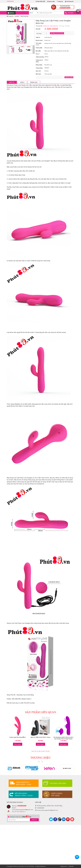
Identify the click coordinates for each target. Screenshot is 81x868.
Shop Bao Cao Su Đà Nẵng (26, 866)
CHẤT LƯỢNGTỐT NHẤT (57, 794)
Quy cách (38, 71)
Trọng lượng (39, 68)
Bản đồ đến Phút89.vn (19, 811)
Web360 (71, 866)
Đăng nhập (51, 1)
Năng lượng (39, 65)
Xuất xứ (38, 37)
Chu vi (38, 54)
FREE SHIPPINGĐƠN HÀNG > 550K (24, 783)
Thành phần (39, 48)
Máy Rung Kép (24, 16)
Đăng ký (60, 1)
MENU (11, 13)
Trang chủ (10, 16)
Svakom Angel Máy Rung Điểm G (18, 737)
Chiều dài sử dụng (39, 61)
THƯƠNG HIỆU (41, 757)
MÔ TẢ (12, 82)
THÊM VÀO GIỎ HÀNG (57, 33)
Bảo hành (38, 74)
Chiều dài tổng (40, 57)
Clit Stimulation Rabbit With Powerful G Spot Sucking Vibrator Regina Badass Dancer (63, 739)
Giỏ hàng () (69, 1)
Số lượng (39, 34)
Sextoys (17, 16)
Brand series (39, 40)
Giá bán (38, 29)
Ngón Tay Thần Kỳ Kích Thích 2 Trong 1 (41, 737)
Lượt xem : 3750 (69, 77)
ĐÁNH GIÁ (34, 82)
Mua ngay (18, 744)
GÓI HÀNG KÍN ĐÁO (58, 783)
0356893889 (10, 1)
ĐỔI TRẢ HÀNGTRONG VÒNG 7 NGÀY (24, 794)
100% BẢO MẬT (40, 1)
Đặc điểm (38, 51)
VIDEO (22, 82)
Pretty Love (46, 26)
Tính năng (39, 43)
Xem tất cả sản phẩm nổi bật (41, 751)
